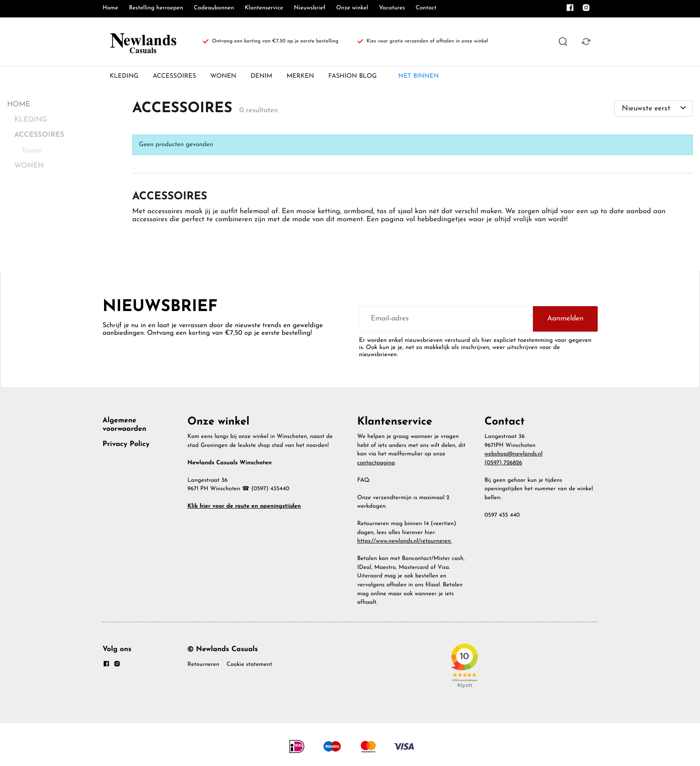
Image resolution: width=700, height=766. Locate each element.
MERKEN (300, 76)
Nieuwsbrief (310, 8)
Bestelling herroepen (156, 8)
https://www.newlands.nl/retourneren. (405, 541)
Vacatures (392, 8)
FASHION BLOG (352, 76)
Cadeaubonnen (214, 8)
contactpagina (376, 463)
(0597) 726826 (503, 463)
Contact (426, 8)
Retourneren (203, 665)
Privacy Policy (126, 444)
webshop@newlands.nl (514, 454)
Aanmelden (565, 319)
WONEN (223, 76)
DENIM (262, 76)
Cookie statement (249, 665)
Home (111, 8)
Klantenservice (264, 8)
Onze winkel (352, 8)
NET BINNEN (418, 76)
